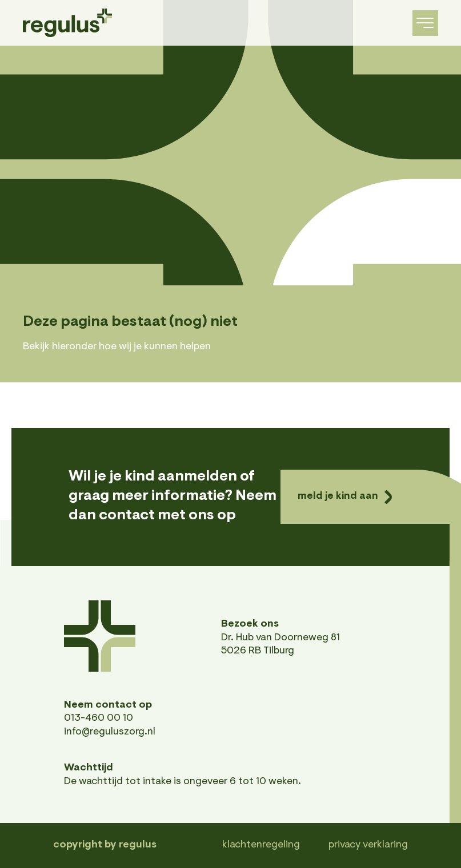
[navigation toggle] (425, 23)
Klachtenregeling (261, 845)
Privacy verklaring (368, 845)
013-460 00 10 (99, 718)
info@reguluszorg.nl (110, 732)
